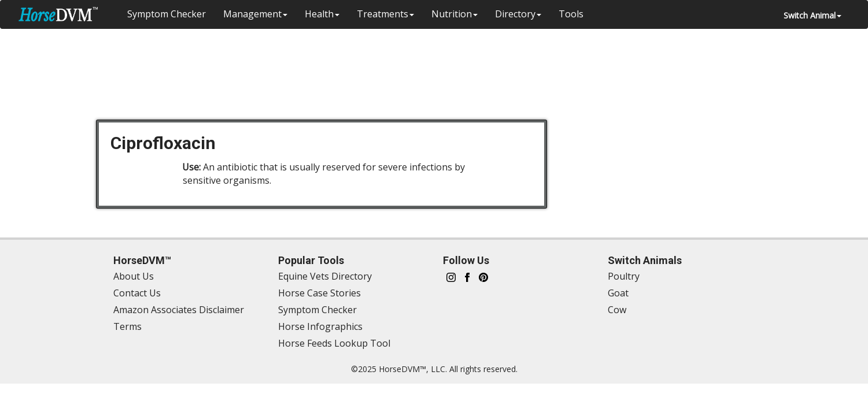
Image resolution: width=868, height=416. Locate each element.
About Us (134, 276)
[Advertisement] (440, 66)
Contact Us (137, 293)
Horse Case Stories (320, 293)
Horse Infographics (320, 326)
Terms (128, 326)
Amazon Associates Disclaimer (179, 310)
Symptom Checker (167, 14)
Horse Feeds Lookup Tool (334, 343)
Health (322, 14)
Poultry (624, 276)
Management (255, 14)
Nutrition (455, 14)
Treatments (385, 14)
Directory (518, 14)
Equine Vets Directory (325, 276)
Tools (571, 14)
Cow (617, 310)
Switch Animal (812, 15)
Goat (618, 293)
